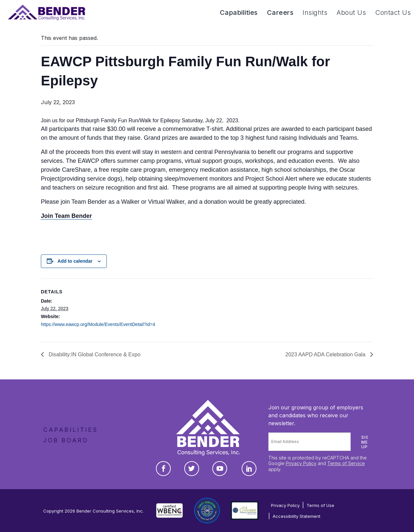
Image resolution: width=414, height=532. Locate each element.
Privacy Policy (301, 463)
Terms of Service (346, 463)
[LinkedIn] (249, 469)
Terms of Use (320, 505)
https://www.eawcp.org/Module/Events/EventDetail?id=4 (98, 324)
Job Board (66, 440)
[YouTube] (220, 469)
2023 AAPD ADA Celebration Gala (326, 355)
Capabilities (70, 430)
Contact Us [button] (393, 13)
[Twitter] (192, 469)
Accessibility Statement (296, 516)
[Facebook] (163, 469)
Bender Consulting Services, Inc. (110, 511)
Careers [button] (280, 13)
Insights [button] (315, 13)
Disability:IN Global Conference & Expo (94, 355)
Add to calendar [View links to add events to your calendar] (75, 261)
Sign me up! (367, 442)
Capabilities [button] (239, 13)
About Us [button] (351, 13)
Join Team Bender (66, 216)
